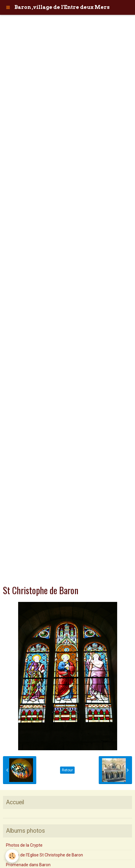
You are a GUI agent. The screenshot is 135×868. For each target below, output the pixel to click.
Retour (67, 770)
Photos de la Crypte (24, 845)
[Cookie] (12, 856)
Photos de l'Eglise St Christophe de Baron (44, 855)
